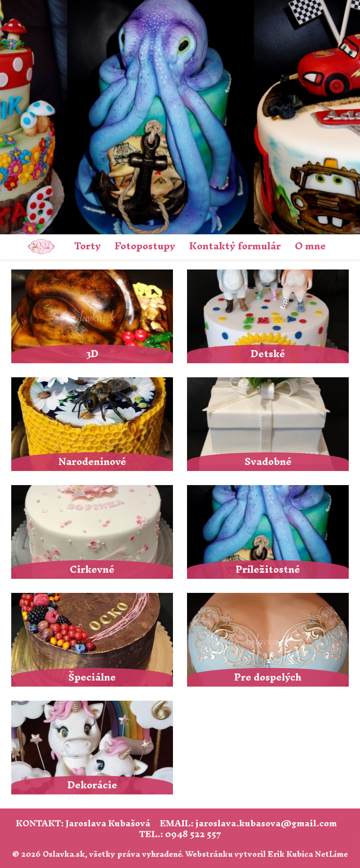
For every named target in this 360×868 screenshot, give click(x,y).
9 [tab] (229, 216)
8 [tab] (215, 216)
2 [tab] (131, 216)
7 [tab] (201, 216)
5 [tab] (173, 216)
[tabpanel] (180, 117)
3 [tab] (145, 216)
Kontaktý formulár (235, 246)
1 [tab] (117, 216)
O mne (310, 246)
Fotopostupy (145, 246)
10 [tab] (243, 216)
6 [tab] (187, 216)
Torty (87, 246)
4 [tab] (159, 216)
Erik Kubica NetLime (308, 854)
